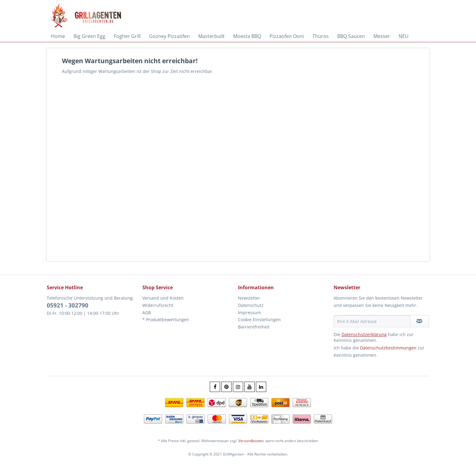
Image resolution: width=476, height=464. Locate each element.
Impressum (250, 313)
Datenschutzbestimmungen (388, 348)
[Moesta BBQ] (247, 36)
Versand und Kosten (163, 298)
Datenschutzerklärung (364, 334)
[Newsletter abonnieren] (419, 321)
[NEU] (404, 36)
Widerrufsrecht (158, 305)
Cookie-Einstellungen (259, 320)
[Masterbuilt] (211, 36)
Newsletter (249, 298)
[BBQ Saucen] (351, 36)
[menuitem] (58, 36)
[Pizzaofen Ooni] (287, 36)
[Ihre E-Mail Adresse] (372, 321)
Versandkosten (251, 441)
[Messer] (382, 36)
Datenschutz (251, 305)
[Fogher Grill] (127, 36)
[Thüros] (321, 36)
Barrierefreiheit (254, 327)
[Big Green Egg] (89, 36)
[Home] (58, 36)
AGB (147, 313)
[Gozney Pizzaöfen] (169, 36)
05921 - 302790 (68, 305)
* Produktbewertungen (166, 320)
